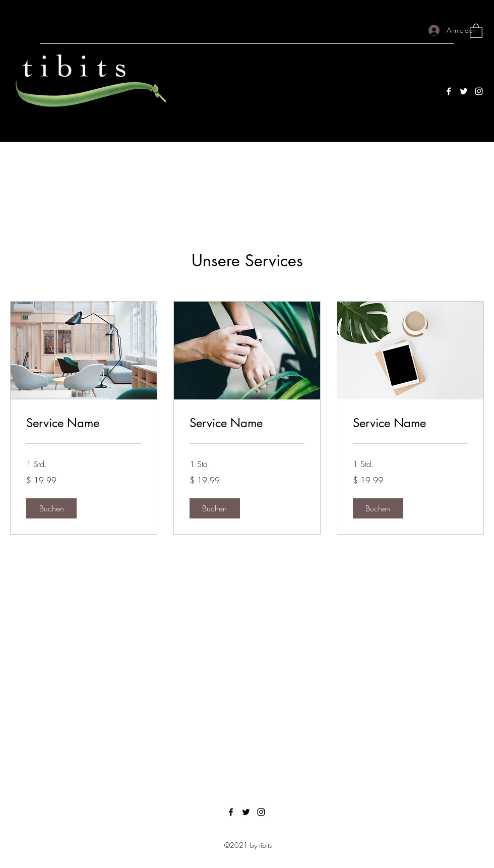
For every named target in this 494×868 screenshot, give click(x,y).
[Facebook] (449, 91)
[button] (476, 30)
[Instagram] (479, 91)
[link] (84, 423)
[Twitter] (464, 91)
